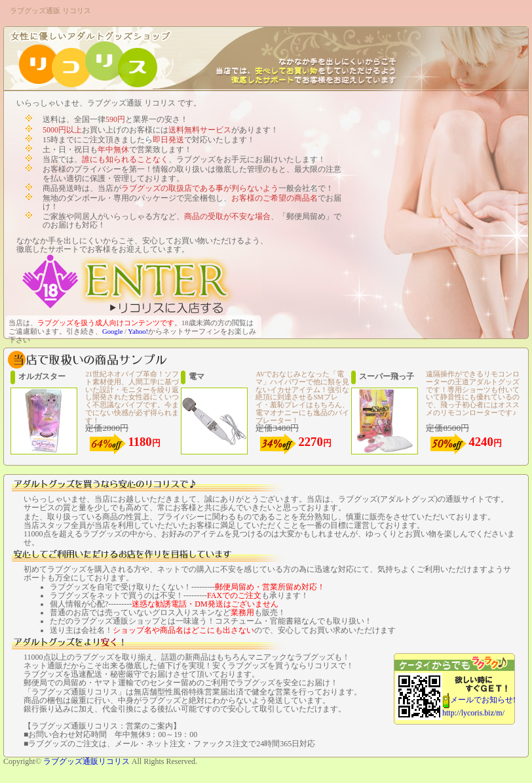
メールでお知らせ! (483, 700)
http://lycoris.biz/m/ (473, 713)
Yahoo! (138, 331)
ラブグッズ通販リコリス (86, 761)
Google (112, 331)
